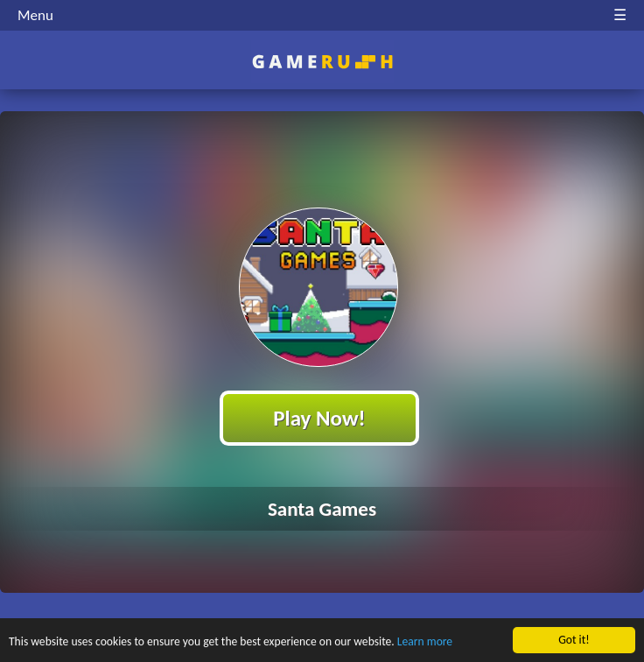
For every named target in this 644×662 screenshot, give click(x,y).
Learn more (425, 644)
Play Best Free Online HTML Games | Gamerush (322, 62)
